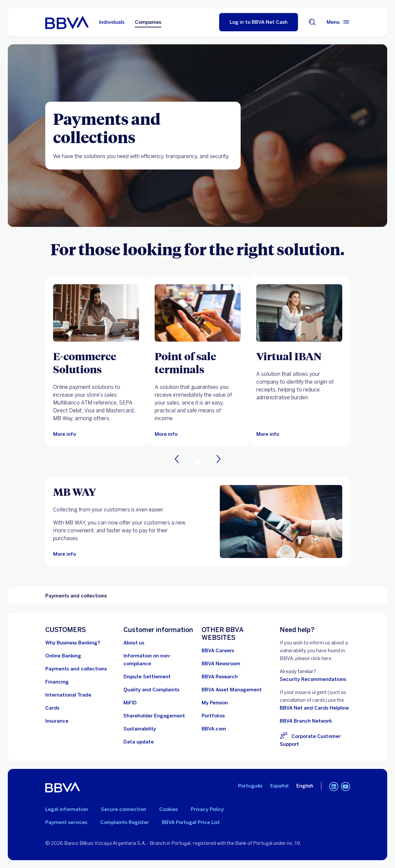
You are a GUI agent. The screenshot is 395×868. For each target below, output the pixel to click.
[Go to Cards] (52, 708)
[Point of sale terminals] (198, 362)
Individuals (112, 22)
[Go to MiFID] (130, 703)
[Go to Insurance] (57, 721)
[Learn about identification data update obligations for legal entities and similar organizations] (139, 742)
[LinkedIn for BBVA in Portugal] (334, 787)
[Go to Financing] (57, 682)
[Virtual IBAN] (299, 356)
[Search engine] (312, 22)
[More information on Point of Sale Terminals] (198, 313)
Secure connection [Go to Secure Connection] (124, 809)
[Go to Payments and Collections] (76, 669)
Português (250, 786)
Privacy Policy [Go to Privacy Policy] (207, 809)
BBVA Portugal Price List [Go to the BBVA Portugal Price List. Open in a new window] (191, 822)
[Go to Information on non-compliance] (159, 660)
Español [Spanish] (279, 786)
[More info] (268, 434)
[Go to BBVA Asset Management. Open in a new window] (232, 690)
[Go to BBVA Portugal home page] (67, 22)
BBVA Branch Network (306, 721)
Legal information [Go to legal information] (67, 809)
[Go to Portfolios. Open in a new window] (213, 716)
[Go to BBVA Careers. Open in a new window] (218, 651)
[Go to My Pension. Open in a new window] (215, 703)
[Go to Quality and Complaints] (151, 690)
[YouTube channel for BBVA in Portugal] (346, 787)
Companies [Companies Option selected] (148, 22)
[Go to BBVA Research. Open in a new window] (220, 677)
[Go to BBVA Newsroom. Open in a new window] (221, 664)
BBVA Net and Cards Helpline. (315, 708)
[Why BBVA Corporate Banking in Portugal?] (73, 643)
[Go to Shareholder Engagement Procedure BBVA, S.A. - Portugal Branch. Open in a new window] (154, 716)
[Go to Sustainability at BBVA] (140, 729)
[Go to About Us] (134, 643)
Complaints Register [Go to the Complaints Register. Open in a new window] (125, 822)
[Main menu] (338, 22)
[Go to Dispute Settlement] (147, 677)
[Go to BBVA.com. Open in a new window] (214, 729)
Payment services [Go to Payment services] (66, 822)
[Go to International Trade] (68, 695)
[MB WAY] (121, 492)
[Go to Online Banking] (63, 656)
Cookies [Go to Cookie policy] (169, 809)
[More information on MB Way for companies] (281, 522)
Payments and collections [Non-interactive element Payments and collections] (76, 596)
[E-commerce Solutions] (96, 362)
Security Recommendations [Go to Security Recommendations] (313, 679)
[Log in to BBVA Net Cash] (259, 22)
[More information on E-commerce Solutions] (96, 313)
